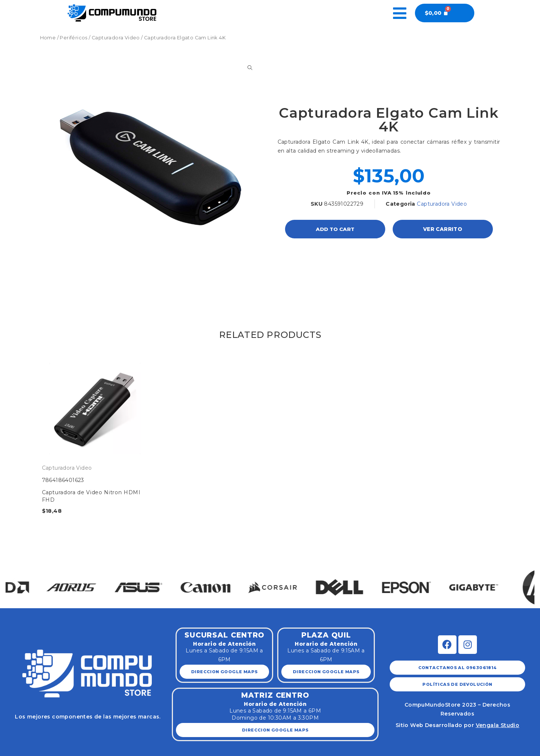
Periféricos (73, 38)
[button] (14, 579)
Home (48, 38)
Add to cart (335, 229)
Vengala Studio (498, 725)
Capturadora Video (116, 38)
